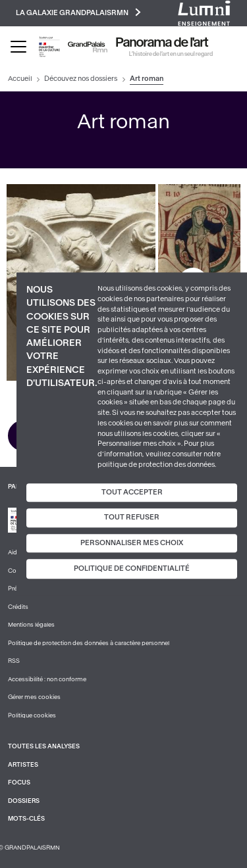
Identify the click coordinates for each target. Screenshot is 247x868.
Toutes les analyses (44, 746)
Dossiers (24, 801)
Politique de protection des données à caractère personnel (89, 643)
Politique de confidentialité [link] (132, 569)
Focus (19, 783)
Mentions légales (31, 625)
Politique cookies (32, 715)
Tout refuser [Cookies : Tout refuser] (132, 517)
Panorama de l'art (162, 43)
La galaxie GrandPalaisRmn (78, 12)
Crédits (18, 607)
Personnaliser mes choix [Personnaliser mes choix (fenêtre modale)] (132, 543)
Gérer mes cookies (34, 697)
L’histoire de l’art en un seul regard (171, 54)
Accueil (20, 79)
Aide (14, 552)
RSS (14, 661)
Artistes (23, 765)
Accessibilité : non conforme (47, 679)
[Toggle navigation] (18, 47)
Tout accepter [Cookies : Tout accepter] (132, 492)
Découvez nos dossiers (81, 79)
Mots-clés (26, 819)
